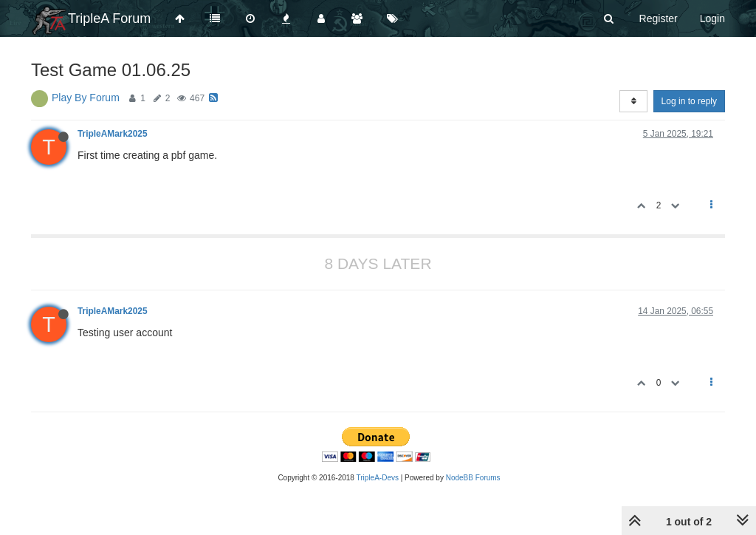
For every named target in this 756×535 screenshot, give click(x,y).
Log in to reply (689, 101)
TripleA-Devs (378, 478)
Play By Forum (86, 98)
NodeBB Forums (473, 478)
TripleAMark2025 (113, 134)
